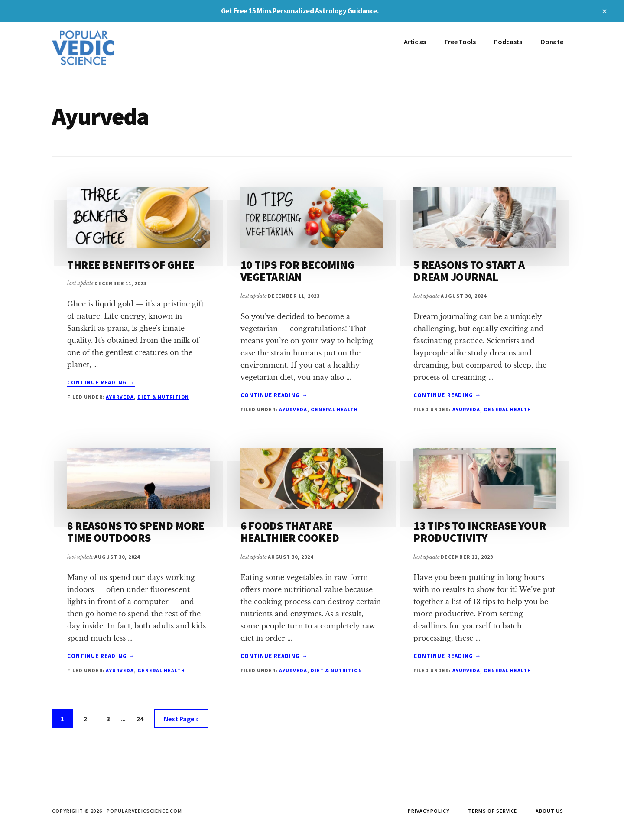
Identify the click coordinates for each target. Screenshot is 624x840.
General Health (334, 409)
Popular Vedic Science (117, 48)
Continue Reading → (101, 383)
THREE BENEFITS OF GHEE (130, 265)
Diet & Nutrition (163, 397)
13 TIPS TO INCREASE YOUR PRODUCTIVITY (480, 532)
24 (143, 718)
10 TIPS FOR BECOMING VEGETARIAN (297, 271)
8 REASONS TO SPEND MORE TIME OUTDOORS (136, 532)
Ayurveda (120, 397)
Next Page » (181, 720)
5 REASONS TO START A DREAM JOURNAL (469, 271)
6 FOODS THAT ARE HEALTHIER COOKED (290, 532)
